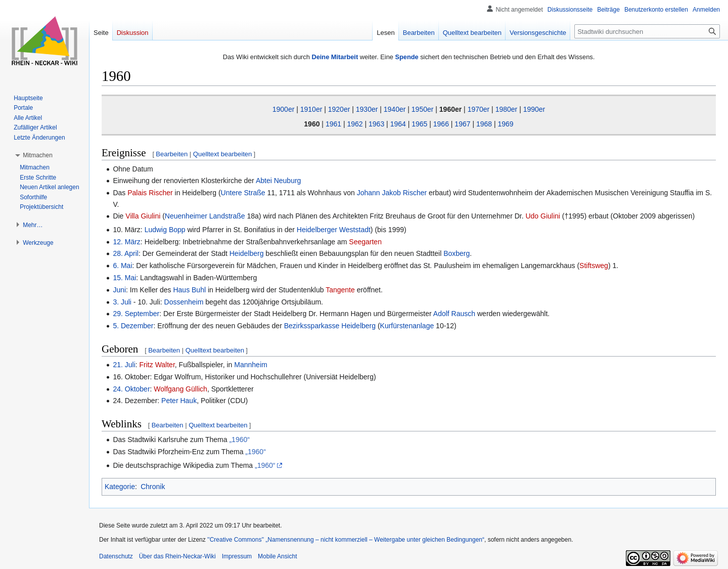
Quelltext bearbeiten (222, 154)
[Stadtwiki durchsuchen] (647, 31)
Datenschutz (116, 556)
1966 (441, 124)
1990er (534, 109)
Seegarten (365, 242)
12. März (126, 242)
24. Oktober (131, 389)
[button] (38, 155)
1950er (423, 109)
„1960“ (239, 440)
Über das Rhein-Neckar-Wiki (177, 556)
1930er (367, 109)
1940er (395, 109)
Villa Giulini (143, 216)
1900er (284, 109)
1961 (333, 124)
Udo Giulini (542, 216)
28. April (126, 253)
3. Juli (122, 302)
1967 (462, 124)
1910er (311, 109)
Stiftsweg (594, 266)
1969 (506, 124)
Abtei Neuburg (279, 181)
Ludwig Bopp (165, 230)
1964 (398, 124)
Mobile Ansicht (277, 556)
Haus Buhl (189, 290)
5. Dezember (133, 326)
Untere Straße (243, 193)
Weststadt (355, 230)
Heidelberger (317, 230)
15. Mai (124, 278)
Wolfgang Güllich (180, 389)
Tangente (340, 290)
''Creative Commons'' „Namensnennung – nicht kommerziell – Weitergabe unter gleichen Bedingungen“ (346, 540)
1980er (507, 109)
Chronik (153, 487)
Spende (406, 57)
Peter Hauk (179, 401)
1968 (484, 124)
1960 (312, 124)
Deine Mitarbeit (335, 57)
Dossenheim (184, 302)
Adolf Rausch (454, 314)
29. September (136, 314)
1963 (376, 124)
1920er (339, 109)
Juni (119, 290)
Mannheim (251, 365)
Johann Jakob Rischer (392, 193)
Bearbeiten (172, 154)
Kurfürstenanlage (407, 326)
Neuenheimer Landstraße (205, 216)
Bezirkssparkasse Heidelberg (330, 326)
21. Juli (124, 365)
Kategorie (120, 487)
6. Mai (122, 266)
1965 (419, 124)
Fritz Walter (157, 365)
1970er (479, 109)
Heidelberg (247, 253)
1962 (355, 124)
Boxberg (457, 253)
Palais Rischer (150, 193)
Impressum (237, 556)
